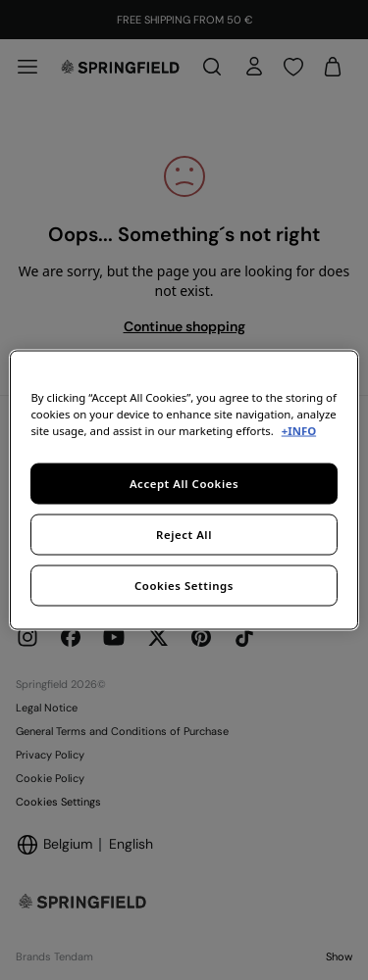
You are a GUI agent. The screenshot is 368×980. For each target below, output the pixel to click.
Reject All (184, 535)
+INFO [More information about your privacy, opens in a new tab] (299, 431)
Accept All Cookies (184, 484)
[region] (184, 490)
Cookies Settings (184, 586)
